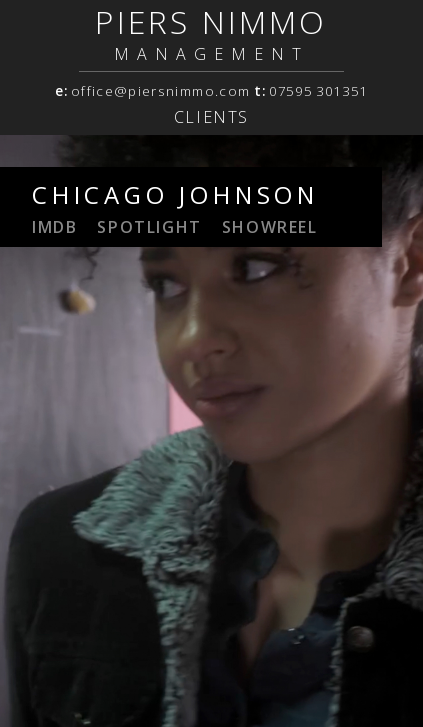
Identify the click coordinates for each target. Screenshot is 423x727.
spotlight (149, 227)
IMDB (54, 227)
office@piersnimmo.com (160, 91)
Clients (211, 117)
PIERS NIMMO (211, 21)
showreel (270, 227)
